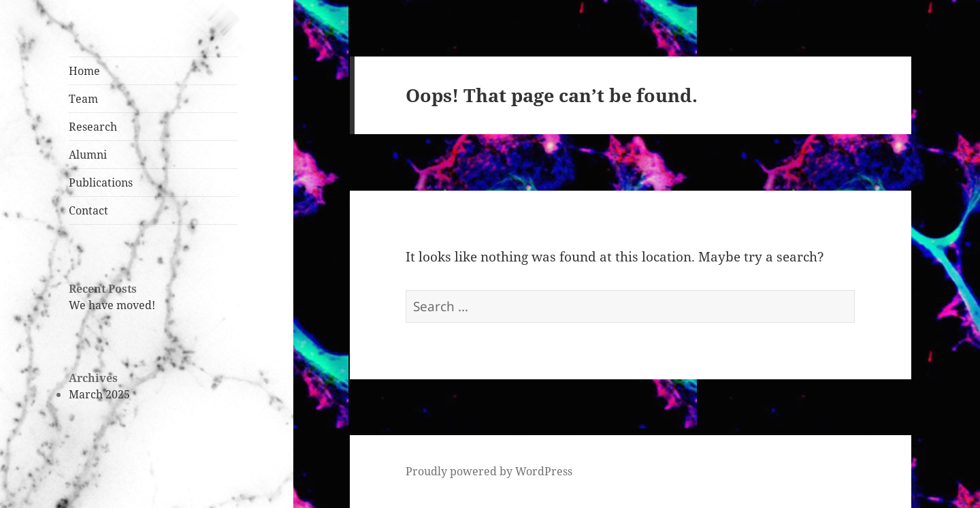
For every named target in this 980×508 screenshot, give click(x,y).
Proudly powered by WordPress (489, 471)
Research (93, 127)
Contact (88, 210)
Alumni (88, 155)
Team (83, 99)
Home (84, 71)
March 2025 (99, 394)
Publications (101, 182)
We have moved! (112, 305)
